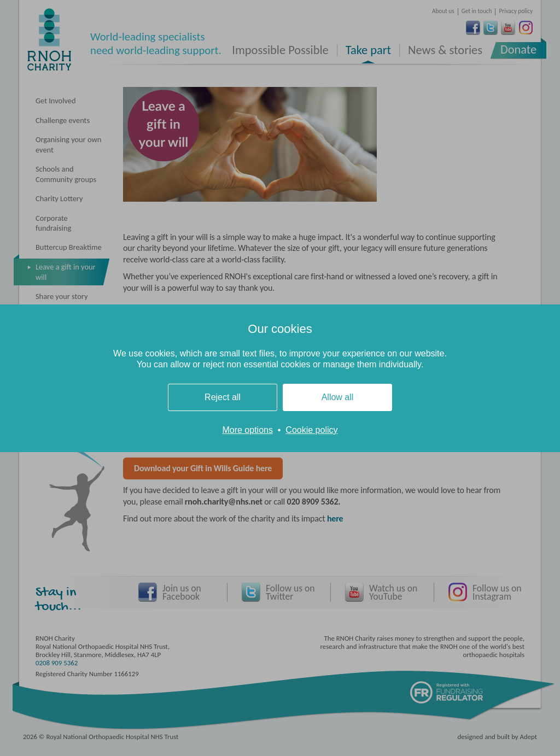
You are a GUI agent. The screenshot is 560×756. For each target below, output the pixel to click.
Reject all (223, 397)
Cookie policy (311, 430)
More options (247, 430)
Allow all (338, 397)
